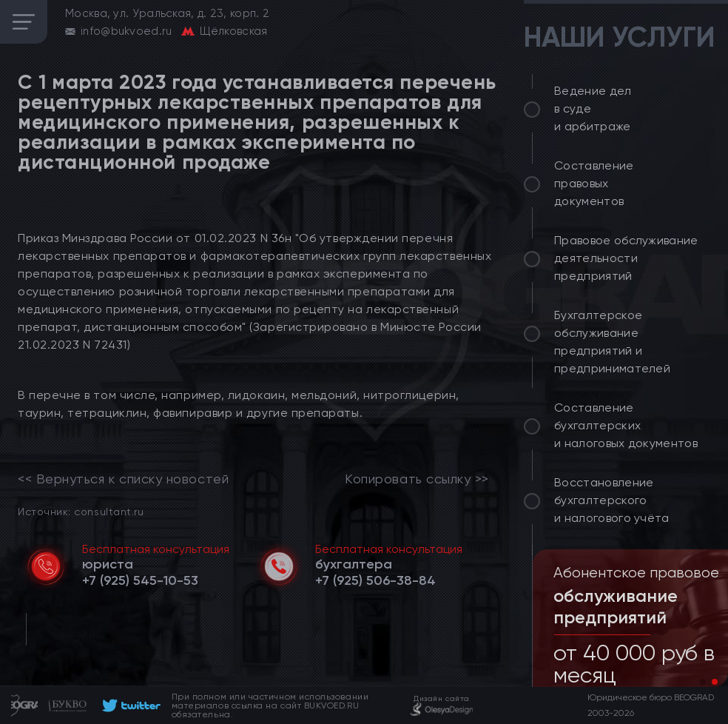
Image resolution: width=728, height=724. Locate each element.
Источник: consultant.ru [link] (81, 511)
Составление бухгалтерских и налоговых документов (626, 425)
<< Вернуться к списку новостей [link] (123, 479)
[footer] (129, 705)
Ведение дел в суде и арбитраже (593, 108)
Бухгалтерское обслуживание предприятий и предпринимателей (612, 342)
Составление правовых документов (594, 183)
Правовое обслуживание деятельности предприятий (626, 258)
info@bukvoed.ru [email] (127, 31)
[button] (703, 682)
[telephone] (140, 580)
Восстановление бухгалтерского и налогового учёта (612, 500)
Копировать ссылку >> (417, 479)
